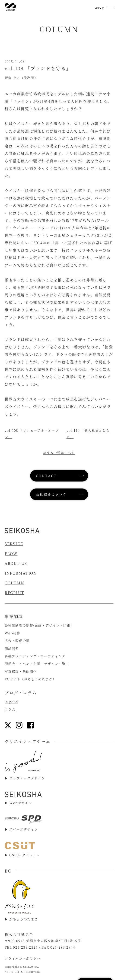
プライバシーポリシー (22, 958)
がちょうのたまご (38, 679)
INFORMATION (21, 573)
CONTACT (46, 476)
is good (11, 702)
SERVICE (14, 544)
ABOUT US (16, 563)
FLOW (11, 554)
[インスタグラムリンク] (19, 725)
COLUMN (14, 583)
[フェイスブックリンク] (30, 725)
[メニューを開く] (104, 7)
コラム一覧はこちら (59, 453)
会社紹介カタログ (51, 494)
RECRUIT (14, 593)
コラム (10, 709)
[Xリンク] (8, 725)
